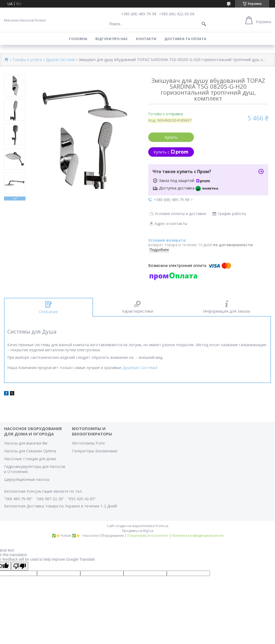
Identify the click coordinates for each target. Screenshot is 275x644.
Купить (171, 137)
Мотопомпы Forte (88, 443)
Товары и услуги (27, 60)
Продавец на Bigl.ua (138, 531)
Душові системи (60, 60)
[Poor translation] (20, 566)
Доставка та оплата (185, 39)
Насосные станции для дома (30, 459)
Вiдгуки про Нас (112, 39)
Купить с (171, 152)
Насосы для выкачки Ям (26, 443)
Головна (78, 39)
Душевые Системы (139, 368)
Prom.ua (162, 526)
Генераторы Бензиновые (95, 451)
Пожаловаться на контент (148, 536)
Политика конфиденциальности (198, 536)
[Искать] (204, 24)
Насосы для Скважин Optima (30, 451)
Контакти (146, 39)
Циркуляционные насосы (27, 479)
